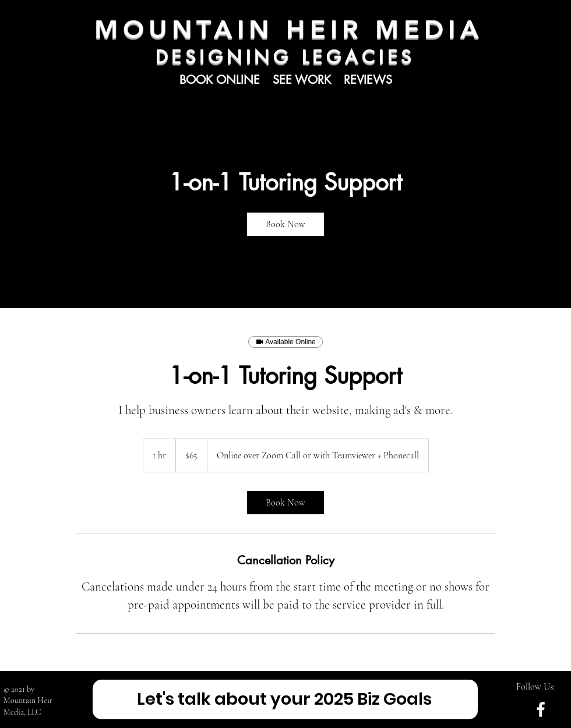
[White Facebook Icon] (541, 709)
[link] (285, 224)
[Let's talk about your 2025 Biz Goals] (285, 699)
